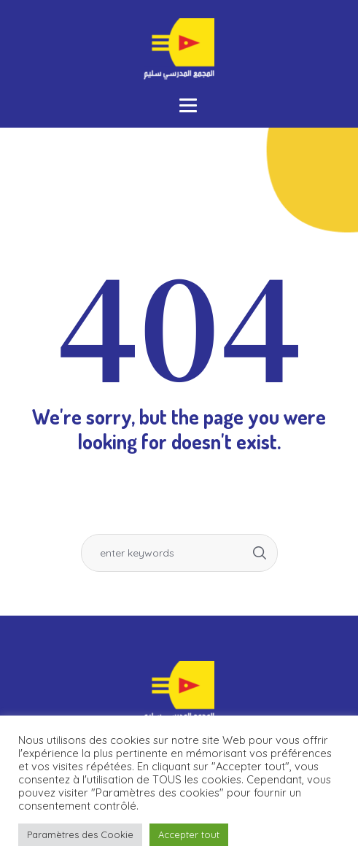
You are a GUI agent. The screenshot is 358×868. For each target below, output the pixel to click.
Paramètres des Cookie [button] (80, 834)
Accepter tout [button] (189, 834)
